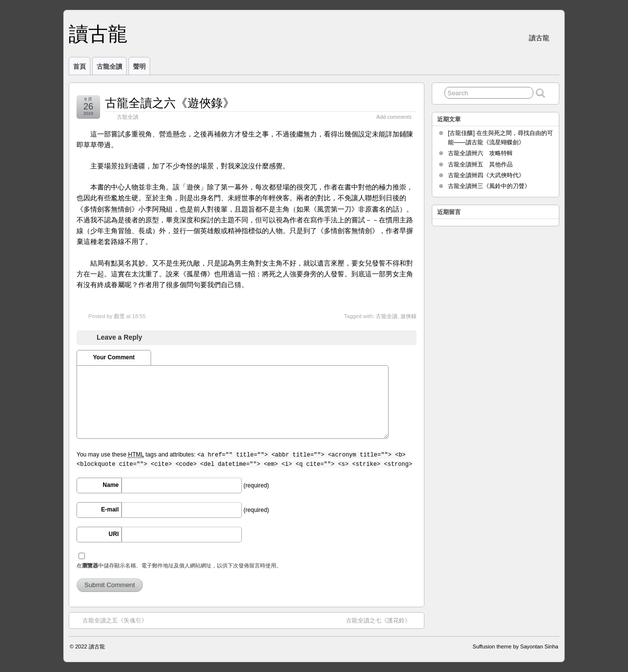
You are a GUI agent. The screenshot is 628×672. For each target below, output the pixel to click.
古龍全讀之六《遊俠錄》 (170, 103)
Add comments (394, 117)
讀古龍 (98, 34)
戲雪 (119, 316)
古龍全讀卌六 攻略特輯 (480, 153)
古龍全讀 (109, 67)
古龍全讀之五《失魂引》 (110, 620)
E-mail (110, 510)
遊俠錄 (408, 316)
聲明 (139, 67)
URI (114, 534)
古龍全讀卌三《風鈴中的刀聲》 (489, 186)
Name (111, 485)
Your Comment (114, 357)
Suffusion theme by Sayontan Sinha (515, 646)
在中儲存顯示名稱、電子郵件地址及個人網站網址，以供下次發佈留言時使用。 (179, 565)
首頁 (79, 67)
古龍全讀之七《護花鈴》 (383, 620)
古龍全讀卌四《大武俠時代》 (486, 175)
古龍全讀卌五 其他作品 (480, 164)
